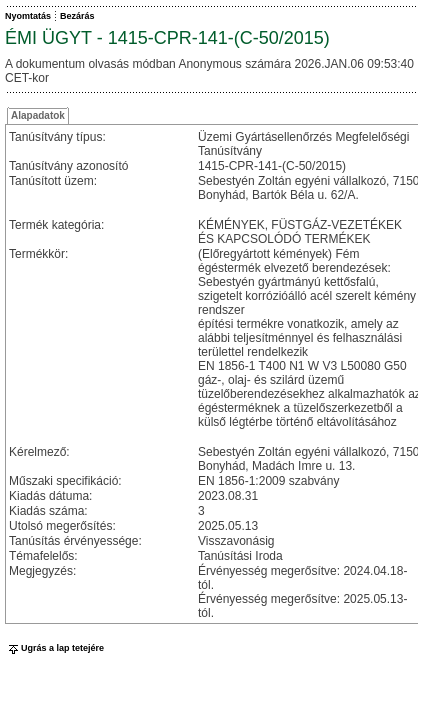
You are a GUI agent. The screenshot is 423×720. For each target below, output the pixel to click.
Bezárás (77, 16)
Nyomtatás (28, 16)
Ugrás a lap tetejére (54, 648)
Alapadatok (38, 115)
